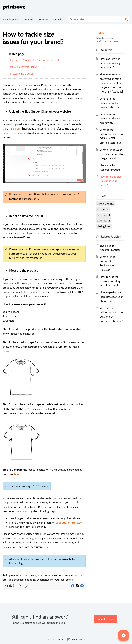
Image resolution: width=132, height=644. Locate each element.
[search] (99, 19)
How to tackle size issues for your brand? (111, 181)
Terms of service (57, 639)
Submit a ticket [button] (106, 619)
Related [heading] (111, 237)
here (18, 128)
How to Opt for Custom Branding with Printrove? (110, 281)
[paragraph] (44, 332)
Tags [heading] (104, 196)
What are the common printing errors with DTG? (110, 103)
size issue (103, 209)
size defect (104, 215)
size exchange (106, 204)
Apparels (57, 19)
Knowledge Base (12, 19)
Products (44, 19)
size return (104, 221)
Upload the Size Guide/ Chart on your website (36, 60)
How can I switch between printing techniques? (110, 63)
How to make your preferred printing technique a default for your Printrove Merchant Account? (111, 83)
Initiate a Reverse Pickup (24, 67)
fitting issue (104, 226)
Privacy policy (76, 639)
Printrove (29, 19)
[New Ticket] (106, 619)
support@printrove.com (70, 523)
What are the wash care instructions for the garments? (111, 154)
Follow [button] (101, 33)
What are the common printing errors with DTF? (110, 118)
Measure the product (22, 73)
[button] (127, 19)
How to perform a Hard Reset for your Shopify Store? (111, 297)
